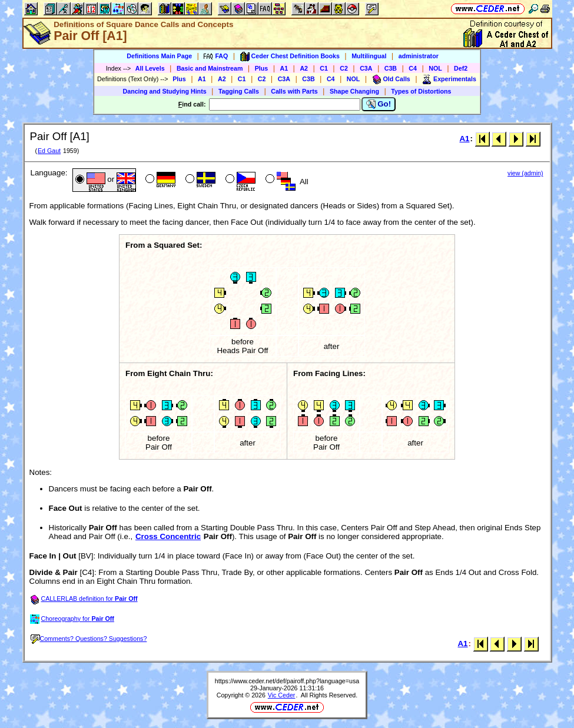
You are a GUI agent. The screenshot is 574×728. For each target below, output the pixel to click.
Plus (262, 68)
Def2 (461, 68)
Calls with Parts (294, 91)
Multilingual (369, 56)
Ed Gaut (49, 151)
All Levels (150, 68)
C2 (344, 68)
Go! (379, 104)
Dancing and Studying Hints (165, 91)
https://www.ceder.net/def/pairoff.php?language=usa (287, 681)
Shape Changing (354, 91)
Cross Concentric (168, 536)
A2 (304, 68)
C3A (366, 68)
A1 (284, 68)
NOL (435, 68)
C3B (391, 68)
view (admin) (525, 173)
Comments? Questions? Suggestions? (89, 639)
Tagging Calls (239, 91)
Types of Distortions (421, 91)
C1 (324, 68)
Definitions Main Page (159, 56)
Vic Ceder (282, 695)
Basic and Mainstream (210, 68)
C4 (413, 68)
